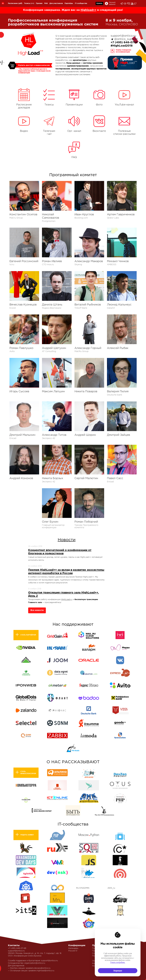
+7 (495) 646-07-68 (17, 948)
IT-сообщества (81, 3)
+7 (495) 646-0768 (124, 42)
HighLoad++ (67, 600)
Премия (39, 3)
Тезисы (27, 3)
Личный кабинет (112, 3)
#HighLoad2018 (122, 46)
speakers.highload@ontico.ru (41, 971)
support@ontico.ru (123, 36)
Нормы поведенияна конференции (123, 51)
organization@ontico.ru (35, 963)
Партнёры (69, 3)
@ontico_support (126, 39)
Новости (67, 540)
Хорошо (118, 971)
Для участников (56, 3)
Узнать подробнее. (118, 962)
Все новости (37, 610)
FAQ (46, 3)
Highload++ (88, 10)
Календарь (73, 948)
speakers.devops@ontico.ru (38, 968)
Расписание (13, 3)
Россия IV (73, 951)
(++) (32, 3)
